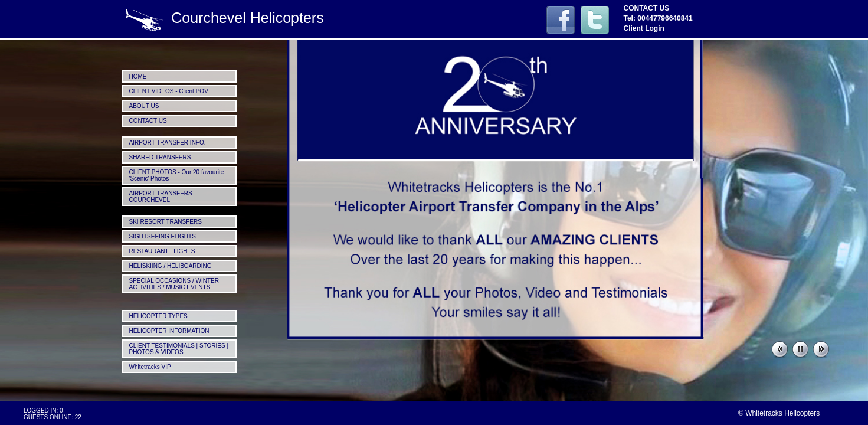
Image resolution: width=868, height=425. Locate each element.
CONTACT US (148, 121)
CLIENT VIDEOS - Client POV (169, 91)
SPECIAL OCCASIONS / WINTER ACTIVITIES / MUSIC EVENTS (174, 284)
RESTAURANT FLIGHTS (162, 251)
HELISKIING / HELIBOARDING (171, 266)
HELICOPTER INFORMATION (169, 331)
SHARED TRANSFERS (160, 157)
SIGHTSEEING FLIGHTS (163, 236)
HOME (138, 76)
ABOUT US (144, 106)
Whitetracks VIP (150, 367)
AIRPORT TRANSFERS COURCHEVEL (161, 197)
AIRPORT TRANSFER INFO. (168, 143)
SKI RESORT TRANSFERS (166, 222)
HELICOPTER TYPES (158, 316)
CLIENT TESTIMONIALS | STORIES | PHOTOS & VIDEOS (179, 349)
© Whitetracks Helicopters (779, 413)
